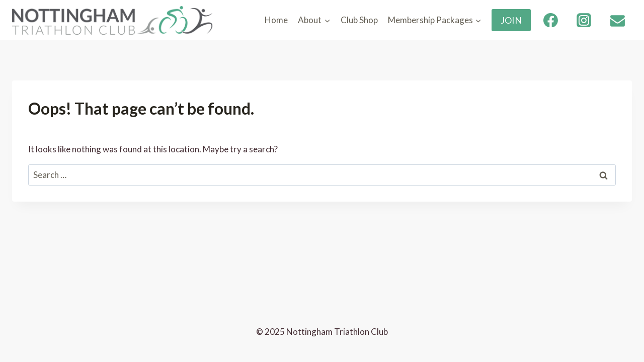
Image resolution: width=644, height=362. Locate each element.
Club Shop (359, 20)
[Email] (617, 20)
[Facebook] (550, 20)
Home (276, 20)
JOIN (511, 20)
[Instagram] (584, 20)
